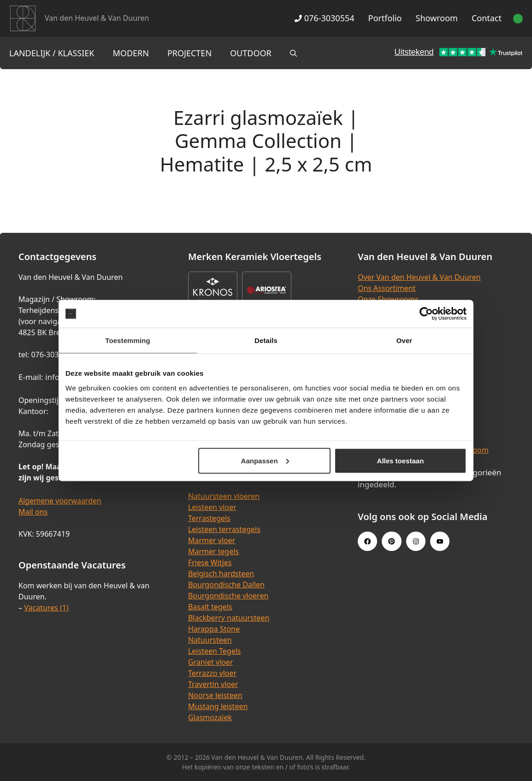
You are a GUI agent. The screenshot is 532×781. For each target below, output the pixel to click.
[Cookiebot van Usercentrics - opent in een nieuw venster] (426, 314)
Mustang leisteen (218, 706)
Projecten (189, 53)
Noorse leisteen (215, 695)
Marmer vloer (212, 540)
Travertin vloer (213, 684)
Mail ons (33, 512)
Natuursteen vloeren (224, 496)
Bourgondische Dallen (226, 585)
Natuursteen (210, 640)
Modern (131, 53)
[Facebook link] (367, 541)
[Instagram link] (416, 541)
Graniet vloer (210, 662)
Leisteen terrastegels (224, 529)
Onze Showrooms (388, 299)
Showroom (437, 18)
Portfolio (385, 18)
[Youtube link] (440, 541)
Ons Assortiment (387, 288)
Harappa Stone (214, 629)
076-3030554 (324, 18)
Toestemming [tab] (128, 340)
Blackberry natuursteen (229, 618)
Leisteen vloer (212, 507)
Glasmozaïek (210, 717)
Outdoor (251, 53)
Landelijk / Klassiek (52, 53)
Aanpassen (265, 460)
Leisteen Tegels (215, 651)
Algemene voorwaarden (60, 501)
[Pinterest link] (391, 541)
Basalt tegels (210, 607)
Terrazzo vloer (212, 673)
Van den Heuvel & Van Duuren (97, 18)
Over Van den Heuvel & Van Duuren (419, 277)
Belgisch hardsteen (221, 574)
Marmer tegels (213, 551)
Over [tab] (405, 340)
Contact (487, 18)
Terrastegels (209, 518)
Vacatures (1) (46, 608)
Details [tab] (266, 340)
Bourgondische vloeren (228, 596)
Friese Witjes (210, 562)
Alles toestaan (401, 460)
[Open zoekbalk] (293, 53)
